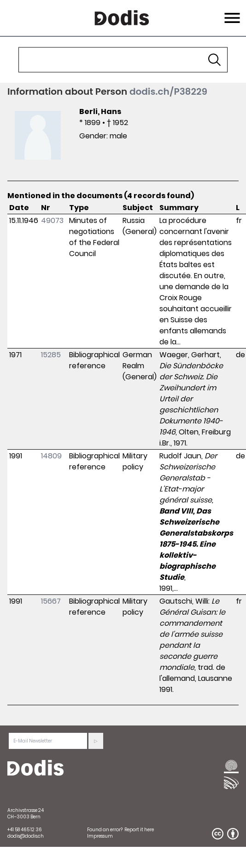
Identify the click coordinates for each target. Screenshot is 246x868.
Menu (231, 12)
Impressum (100, 836)
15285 (51, 355)
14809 (51, 456)
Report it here (139, 830)
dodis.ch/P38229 (168, 91)
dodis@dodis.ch (26, 836)
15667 (51, 601)
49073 (52, 220)
